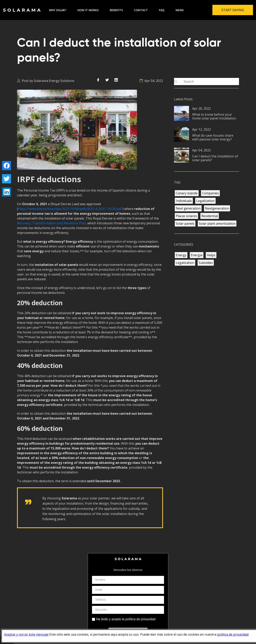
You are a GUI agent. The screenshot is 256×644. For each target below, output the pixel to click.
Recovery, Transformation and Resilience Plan (51, 223)
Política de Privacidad (115, 605)
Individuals (184, 201)
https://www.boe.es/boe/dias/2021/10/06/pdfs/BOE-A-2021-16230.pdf (70, 209)
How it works (88, 10)
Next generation (188, 208)
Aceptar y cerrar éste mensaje (26, 634)
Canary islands (187, 193)
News (180, 10)
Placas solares (186, 216)
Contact (141, 10)
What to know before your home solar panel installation (214, 116)
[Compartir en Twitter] (107, 80)
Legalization (205, 201)
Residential (210, 216)
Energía (197, 255)
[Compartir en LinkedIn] (116, 80)
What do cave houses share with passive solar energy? (213, 137)
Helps (211, 255)
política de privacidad (233, 634)
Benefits (116, 10)
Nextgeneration (217, 208)
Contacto (154, 605)
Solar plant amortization (217, 224)
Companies (210, 193)
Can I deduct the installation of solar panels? (215, 158)
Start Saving (233, 10)
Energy (181, 255)
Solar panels (185, 224)
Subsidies (206, 263)
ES (197, 605)
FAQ (162, 10)
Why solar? (58, 10)
